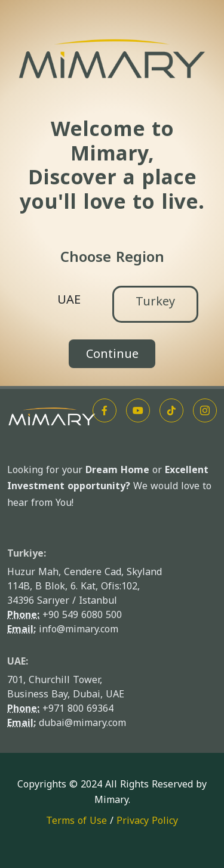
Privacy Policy (147, 821)
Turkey (155, 301)
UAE (69, 299)
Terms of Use (76, 821)
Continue (112, 354)
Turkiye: (27, 553)
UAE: (18, 661)
